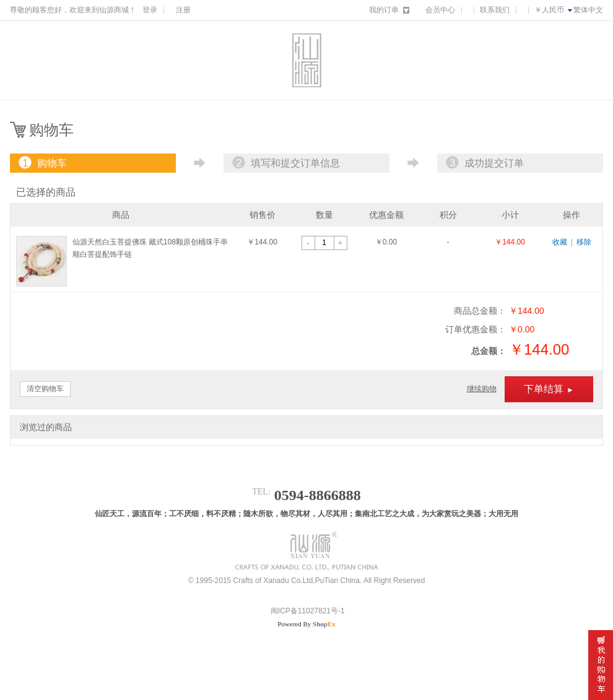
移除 (584, 242)
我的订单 (384, 10)
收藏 (560, 242)
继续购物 (482, 389)
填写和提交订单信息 (285, 163)
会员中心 (440, 10)
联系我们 (495, 10)
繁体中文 (588, 10)
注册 (183, 10)
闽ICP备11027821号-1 (306, 611)
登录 (150, 10)
